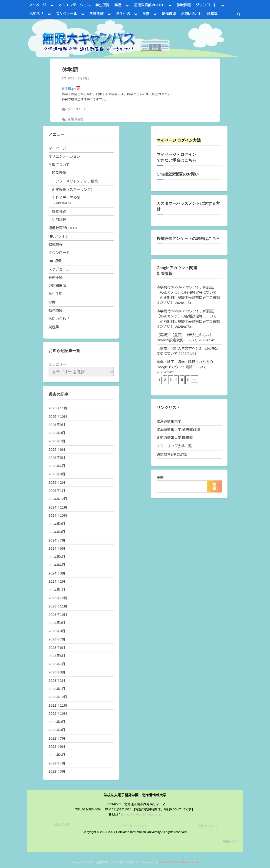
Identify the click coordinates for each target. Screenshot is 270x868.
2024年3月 (57, 573)
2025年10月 (58, 416)
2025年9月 (57, 425)
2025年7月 (57, 441)
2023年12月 (58, 598)
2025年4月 (57, 466)
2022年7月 (57, 738)
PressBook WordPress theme (178, 862)
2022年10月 (58, 713)
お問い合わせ (192, 14)
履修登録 (59, 211)
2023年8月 (57, 631)
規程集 (212, 14)
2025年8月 (57, 433)
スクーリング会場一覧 (174, 446)
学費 (146, 14)
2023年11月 (58, 606)
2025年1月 (57, 491)
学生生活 (123, 14)
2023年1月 (57, 689)
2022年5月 (57, 755)
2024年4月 (57, 565)
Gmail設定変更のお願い (178, 174)
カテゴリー (57, 364)
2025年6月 (57, 449)
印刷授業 (59, 173)
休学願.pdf (71, 89)
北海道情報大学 (169, 421)
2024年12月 (58, 499)
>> (194, 380)
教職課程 (184, 5)
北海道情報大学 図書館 (175, 438)
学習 (118, 5)
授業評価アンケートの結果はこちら (188, 238)
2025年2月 (57, 482)
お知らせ (37, 14)
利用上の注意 (61, 825)
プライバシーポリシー (134, 826)
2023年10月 (58, 615)
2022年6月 (57, 746)
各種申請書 (75, 119)
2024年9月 (57, 524)
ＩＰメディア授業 (66, 198)
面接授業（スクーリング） (73, 190)
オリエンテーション (75, 5)
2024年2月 (57, 581)
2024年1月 (57, 590)
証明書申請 (57, 286)
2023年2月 (57, 680)
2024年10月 (58, 515)
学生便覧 (103, 5)
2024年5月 (57, 557)
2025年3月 (57, 474)
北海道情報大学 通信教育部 (178, 429)
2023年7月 (57, 639)
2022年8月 (57, 730)
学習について (59, 165)
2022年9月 (57, 722)
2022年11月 (58, 705)
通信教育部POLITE (149, 5)
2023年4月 (57, 664)
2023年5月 (57, 656)
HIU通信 (55, 261)
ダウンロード (206, 5)
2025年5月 (57, 458)
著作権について (208, 826)
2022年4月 (57, 763)
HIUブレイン (59, 236)
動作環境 (169, 14)
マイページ (38, 5)
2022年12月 (58, 697)
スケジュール (67, 14)
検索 (160, 478)
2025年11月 (58, 408)
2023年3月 (57, 672)
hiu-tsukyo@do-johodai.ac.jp (141, 814)
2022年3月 (57, 771)
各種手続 (97, 14)
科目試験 (59, 220)
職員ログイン (232, 842)
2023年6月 (57, 648)
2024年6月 (57, 548)
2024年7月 (57, 540)
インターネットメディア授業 (75, 181)
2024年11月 (58, 507)
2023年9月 (57, 623)
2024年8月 (57, 532)
